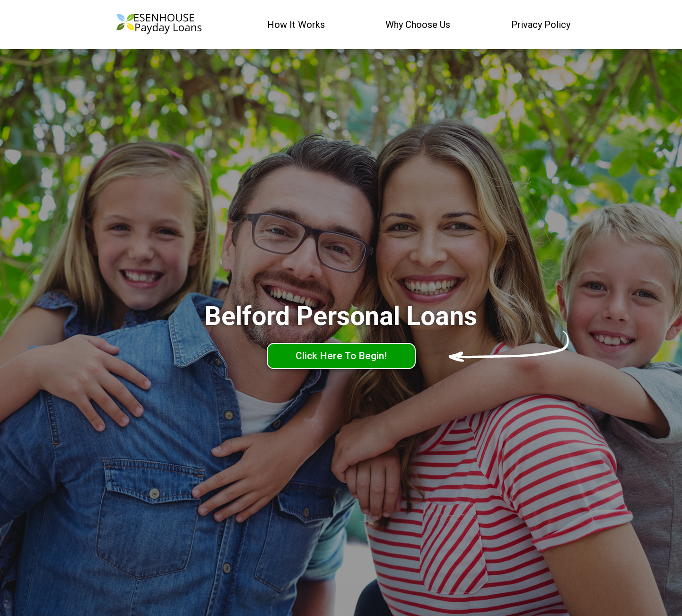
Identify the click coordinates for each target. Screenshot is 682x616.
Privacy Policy (541, 25)
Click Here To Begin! (341, 356)
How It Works (296, 25)
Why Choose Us (418, 25)
